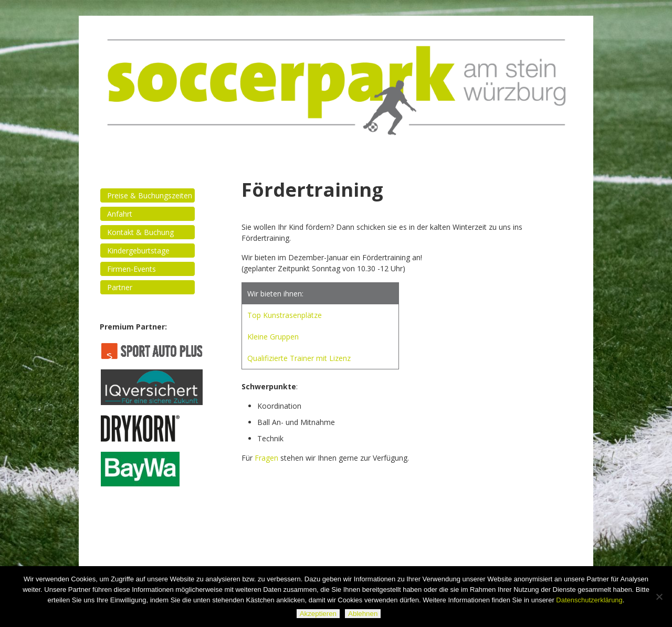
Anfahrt (120, 214)
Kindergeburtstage (138, 251)
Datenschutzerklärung (589, 600)
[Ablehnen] (659, 597)
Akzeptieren (318, 614)
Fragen (266, 458)
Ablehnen (363, 614)
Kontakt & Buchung (140, 232)
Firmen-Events (132, 269)
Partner (120, 287)
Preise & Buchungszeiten (150, 195)
